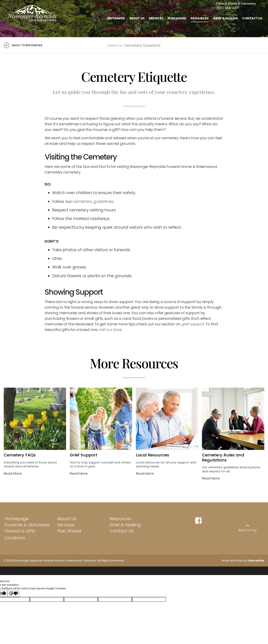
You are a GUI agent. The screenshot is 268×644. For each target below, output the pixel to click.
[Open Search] (263, 5)
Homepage (17, 519)
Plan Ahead (69, 531)
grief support (193, 324)
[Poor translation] (14, 592)
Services (66, 525)
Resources (120, 519)
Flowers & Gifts (20, 531)
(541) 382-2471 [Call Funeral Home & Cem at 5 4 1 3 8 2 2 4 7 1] (228, 8)
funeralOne (256, 561)
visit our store (110, 330)
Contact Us (121, 531)
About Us (67, 519)
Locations (15, 538)
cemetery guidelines (93, 201)
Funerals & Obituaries (27, 525)
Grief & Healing (125, 525)
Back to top (248, 530)
